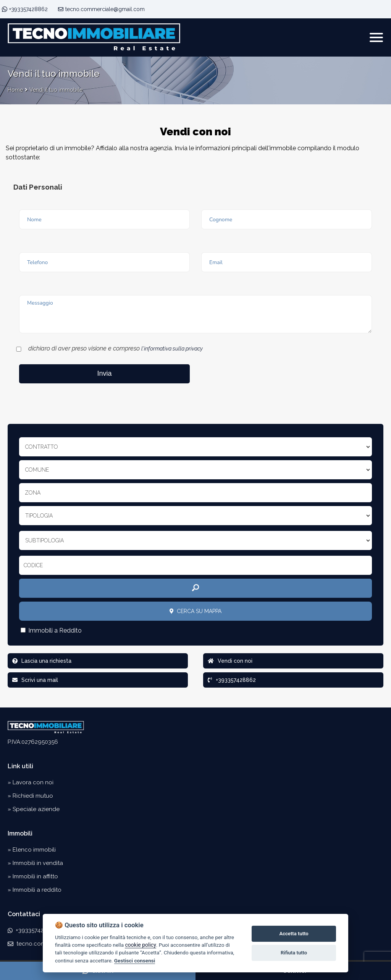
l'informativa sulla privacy (172, 349)
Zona (33, 493)
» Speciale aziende (34, 809)
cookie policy (140, 945)
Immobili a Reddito (51, 630)
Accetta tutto (294, 934)
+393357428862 (28, 9)
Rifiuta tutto (294, 953)
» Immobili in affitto (33, 876)
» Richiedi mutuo (30, 796)
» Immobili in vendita (35, 863)
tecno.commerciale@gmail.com (101, 9)
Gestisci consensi (135, 961)
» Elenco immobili (32, 850)
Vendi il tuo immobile (56, 90)
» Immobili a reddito (35, 890)
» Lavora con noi (31, 782)
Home (15, 90)
